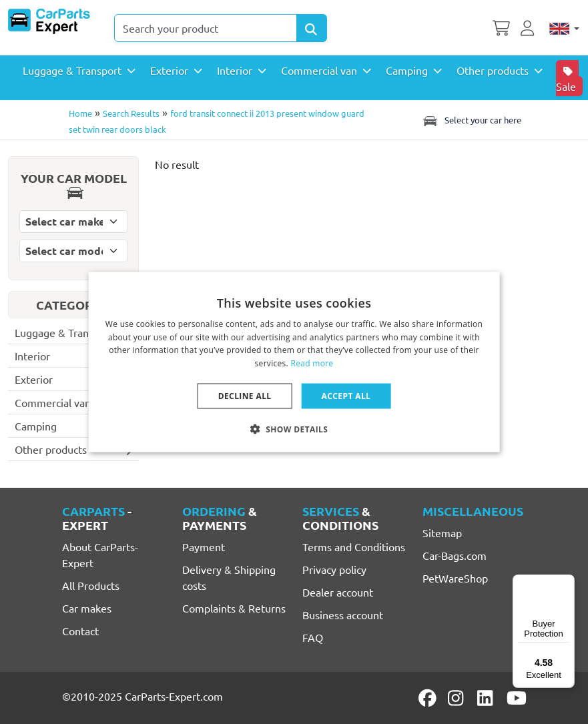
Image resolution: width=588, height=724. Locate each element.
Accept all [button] (346, 396)
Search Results (131, 113)
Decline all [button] (245, 396)
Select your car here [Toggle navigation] (471, 120)
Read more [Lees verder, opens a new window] (312, 363)
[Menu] (567, 583)
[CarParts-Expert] (49, 21)
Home (80, 113)
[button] (294, 429)
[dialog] (294, 362)
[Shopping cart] (501, 27)
